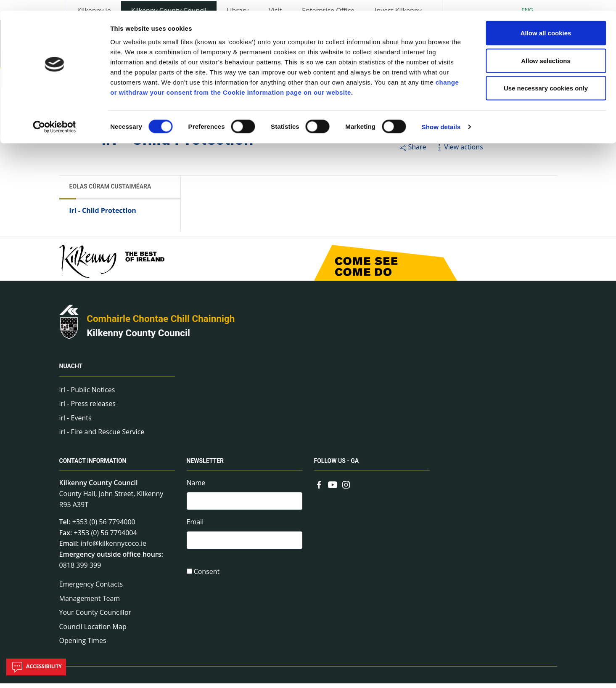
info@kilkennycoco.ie (113, 548)
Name (196, 488)
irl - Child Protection (103, 215)
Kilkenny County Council (138, 337)
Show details (441, 116)
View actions (459, 151)
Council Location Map (93, 631)
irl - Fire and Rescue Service (102, 437)
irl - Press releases (87, 409)
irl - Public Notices (87, 394)
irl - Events (75, 422)
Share (412, 151)
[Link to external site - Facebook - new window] (319, 489)
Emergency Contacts (91, 589)
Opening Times (83, 645)
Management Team (90, 603)
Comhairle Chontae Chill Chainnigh (161, 324)
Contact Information (93, 466)
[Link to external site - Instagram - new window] (346, 489)
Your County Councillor (95, 617)
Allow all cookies (546, 22)
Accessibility (36, 667)
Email (195, 528)
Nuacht (71, 371)
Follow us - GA (337, 466)
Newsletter (205, 466)
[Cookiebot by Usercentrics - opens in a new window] (54, 116)
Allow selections (546, 50)
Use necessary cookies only (546, 77)
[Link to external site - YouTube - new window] (333, 489)
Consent (207, 579)
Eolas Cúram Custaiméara (110, 191)
